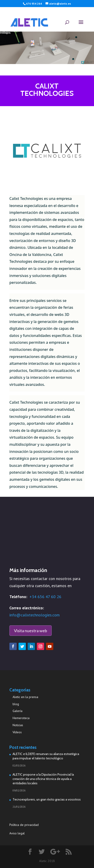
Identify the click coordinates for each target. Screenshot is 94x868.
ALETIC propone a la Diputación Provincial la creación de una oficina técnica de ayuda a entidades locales (43, 779)
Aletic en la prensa (25, 697)
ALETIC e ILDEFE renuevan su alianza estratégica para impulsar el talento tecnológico (46, 756)
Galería (17, 711)
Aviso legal (17, 833)
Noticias (18, 725)
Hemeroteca (21, 718)
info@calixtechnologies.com (35, 615)
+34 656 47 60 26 (45, 597)
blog (16, 704)
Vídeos (17, 732)
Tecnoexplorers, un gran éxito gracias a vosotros (47, 799)
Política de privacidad (24, 825)
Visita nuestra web (31, 631)
